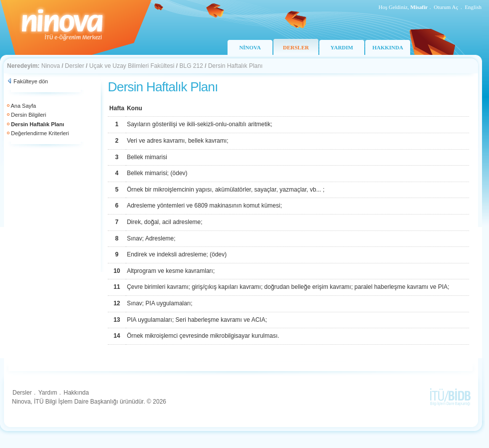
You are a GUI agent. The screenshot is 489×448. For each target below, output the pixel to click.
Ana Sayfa (23, 106)
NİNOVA (250, 47)
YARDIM (342, 47)
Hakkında (76, 393)
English (473, 7)
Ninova (51, 66)
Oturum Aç (446, 7)
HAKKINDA (388, 47)
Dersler (75, 66)
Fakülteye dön (31, 81)
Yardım (48, 393)
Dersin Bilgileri (28, 115)
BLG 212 (191, 66)
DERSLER (296, 47)
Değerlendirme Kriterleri (40, 133)
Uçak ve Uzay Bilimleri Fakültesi (132, 66)
